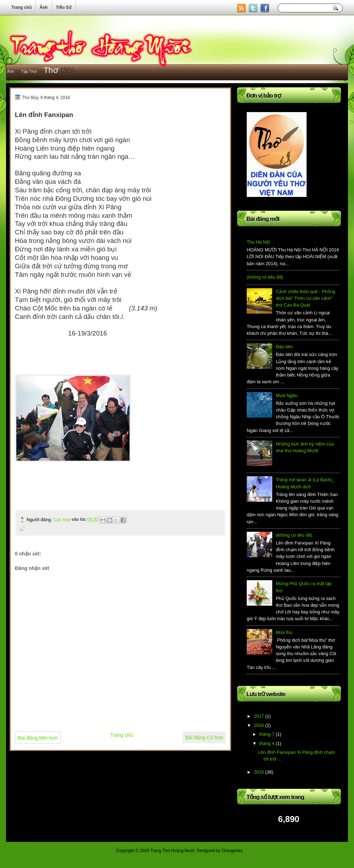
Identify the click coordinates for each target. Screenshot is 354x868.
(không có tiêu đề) (265, 277)
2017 (259, 716)
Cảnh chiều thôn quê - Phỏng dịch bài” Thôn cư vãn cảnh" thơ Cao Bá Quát (306, 298)
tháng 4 (267, 743)
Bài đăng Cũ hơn (204, 738)
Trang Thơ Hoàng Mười (172, 851)
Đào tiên (284, 347)
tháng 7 (267, 734)
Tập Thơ (29, 71)
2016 (259, 725)
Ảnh (11, 71)
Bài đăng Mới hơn (38, 738)
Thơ (51, 70)
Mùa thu (284, 632)
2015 (259, 772)
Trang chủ (122, 735)
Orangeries (232, 851)
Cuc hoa (62, 520)
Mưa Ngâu (287, 395)
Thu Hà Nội (258, 242)
